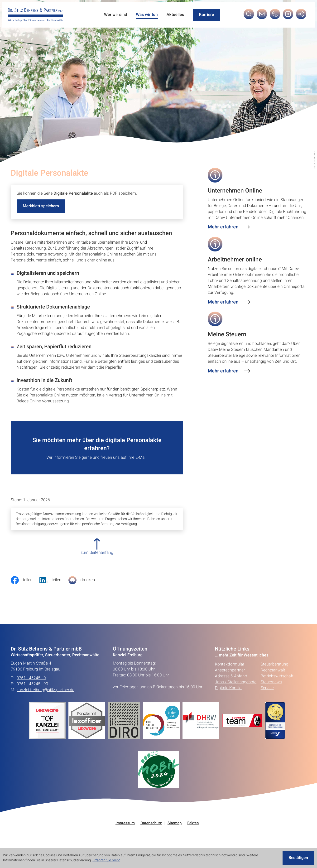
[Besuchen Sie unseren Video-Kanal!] (288, 16)
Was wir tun (146, 15)
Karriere (206, 15)
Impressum (125, 827)
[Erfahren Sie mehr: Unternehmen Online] (229, 228)
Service (267, 692)
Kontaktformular (230, 668)
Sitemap (175, 827)
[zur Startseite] (36, 15)
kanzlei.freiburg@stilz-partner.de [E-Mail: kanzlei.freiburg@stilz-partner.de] (46, 694)
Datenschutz (151, 827)
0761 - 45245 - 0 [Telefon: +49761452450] (31, 682)
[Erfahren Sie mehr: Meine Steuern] (229, 373)
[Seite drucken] (85, 584)
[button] (275, 16)
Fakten (193, 827)
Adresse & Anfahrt (231, 680)
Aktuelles (174, 15)
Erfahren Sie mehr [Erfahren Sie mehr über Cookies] (106, 861)
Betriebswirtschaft (277, 680)
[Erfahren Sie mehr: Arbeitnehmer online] (229, 303)
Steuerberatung (274, 668)
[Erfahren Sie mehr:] (126, 725)
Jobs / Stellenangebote (236, 686)
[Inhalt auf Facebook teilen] (25, 584)
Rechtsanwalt (273, 674)
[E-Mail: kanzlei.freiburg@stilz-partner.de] (262, 16)
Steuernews (271, 686)
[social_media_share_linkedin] (54, 584)
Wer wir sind (114, 15)
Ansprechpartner (230, 674)
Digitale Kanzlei (228, 692)
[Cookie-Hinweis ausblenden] (298, 858)
